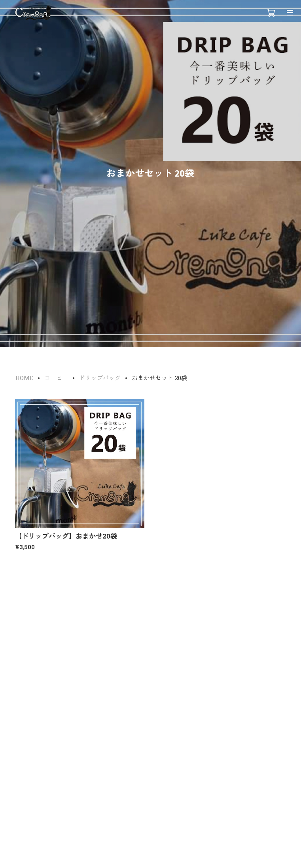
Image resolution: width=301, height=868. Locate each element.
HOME (24, 378)
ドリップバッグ (100, 378)
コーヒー (56, 378)
